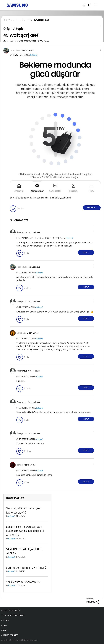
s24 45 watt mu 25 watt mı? (22, 582)
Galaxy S (34, 55)
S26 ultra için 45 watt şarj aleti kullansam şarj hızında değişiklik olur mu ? (25, 531)
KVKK (4, 630)
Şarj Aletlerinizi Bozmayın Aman (25, 568)
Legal (4, 625)
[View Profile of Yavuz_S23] (21, 333)
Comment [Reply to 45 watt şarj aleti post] (92, 208)
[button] (96, 50)
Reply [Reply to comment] (86, 252)
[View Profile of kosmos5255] (16, 51)
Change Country (10, 635)
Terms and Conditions (13, 615)
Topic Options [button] (96, 27)
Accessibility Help (11, 610)
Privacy (5, 620)
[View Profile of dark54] (20, 465)
